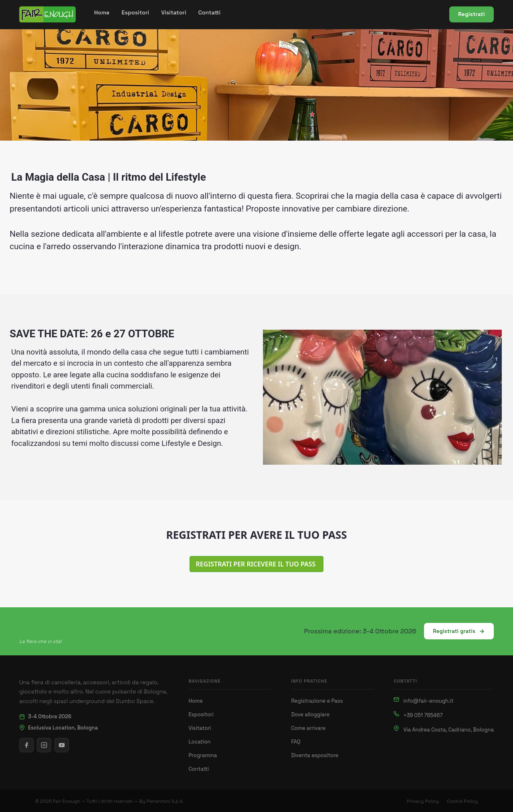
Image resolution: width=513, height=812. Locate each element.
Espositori (201, 714)
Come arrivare (308, 728)
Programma (203, 755)
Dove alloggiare (310, 714)
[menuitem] (102, 13)
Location (199, 742)
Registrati (472, 14)
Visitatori (200, 728)
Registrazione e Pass (317, 701)
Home (195, 701)
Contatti (199, 769)
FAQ (296, 742)
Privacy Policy (423, 801)
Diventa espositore (315, 755)
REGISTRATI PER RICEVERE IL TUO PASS (257, 564)
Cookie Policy (462, 801)
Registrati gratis (459, 631)
